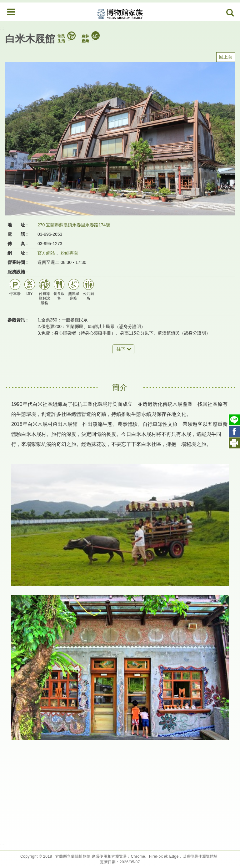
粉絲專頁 (69, 253)
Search (230, 13)
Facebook (234, 431)
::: (2, 28)
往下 (121, 349)
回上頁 (226, 57)
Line (234, 420)
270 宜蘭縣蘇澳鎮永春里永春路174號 (74, 225)
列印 (234, 443)
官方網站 (46, 253)
